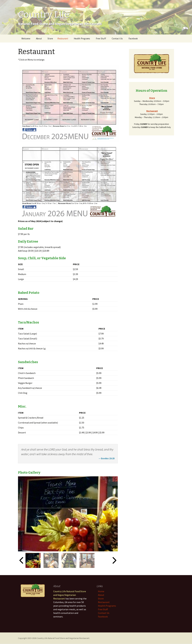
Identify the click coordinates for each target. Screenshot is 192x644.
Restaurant (63, 39)
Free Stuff (101, 39)
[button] (33, 560)
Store (50, 39)
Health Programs (82, 39)
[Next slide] (114, 560)
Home (101, 591)
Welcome (26, 39)
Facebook (133, 39)
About (39, 39)
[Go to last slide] (22, 560)
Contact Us (117, 39)
